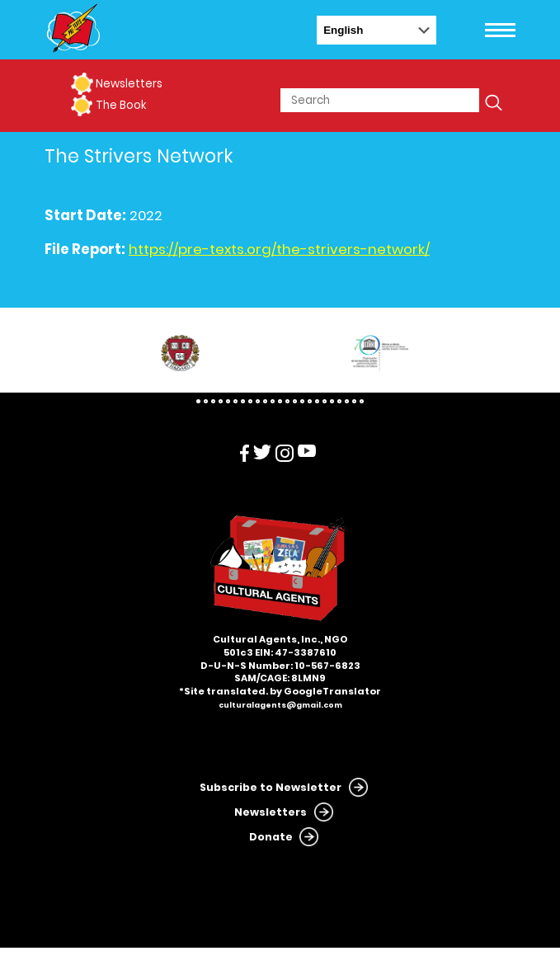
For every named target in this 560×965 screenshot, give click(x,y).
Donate (271, 837)
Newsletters (129, 84)
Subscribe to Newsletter (271, 787)
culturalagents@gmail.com (280, 705)
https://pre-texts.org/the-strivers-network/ (279, 249)
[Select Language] (376, 30)
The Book (121, 105)
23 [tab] (362, 401)
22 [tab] (354, 401)
